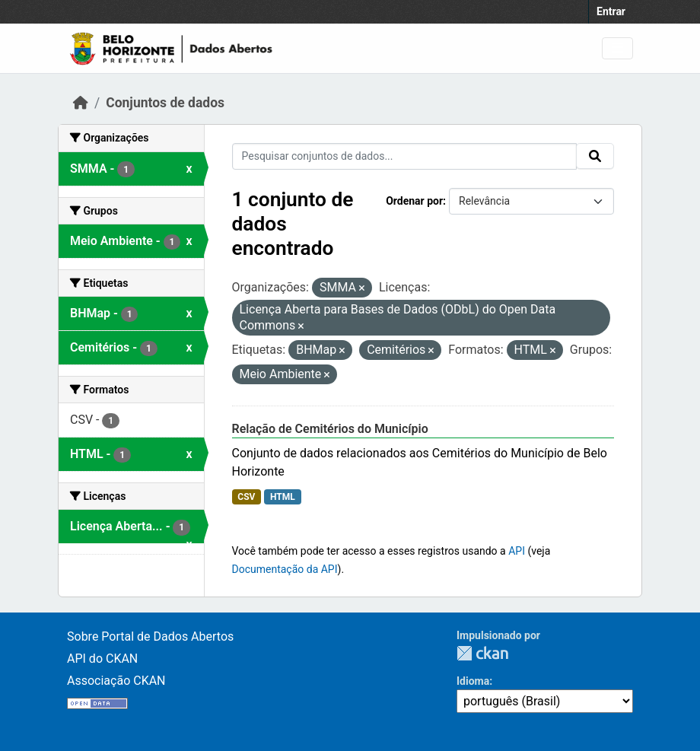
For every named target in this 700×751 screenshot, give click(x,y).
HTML (283, 497)
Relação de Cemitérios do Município (330, 429)
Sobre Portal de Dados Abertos (150, 636)
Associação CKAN (116, 681)
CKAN (482, 653)
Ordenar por (414, 201)
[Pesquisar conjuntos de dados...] (405, 156)
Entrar (611, 11)
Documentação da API (285, 569)
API (517, 551)
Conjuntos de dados (165, 103)
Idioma (473, 681)
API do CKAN (102, 659)
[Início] (81, 103)
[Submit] (595, 156)
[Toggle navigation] (617, 48)
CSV (246, 497)
